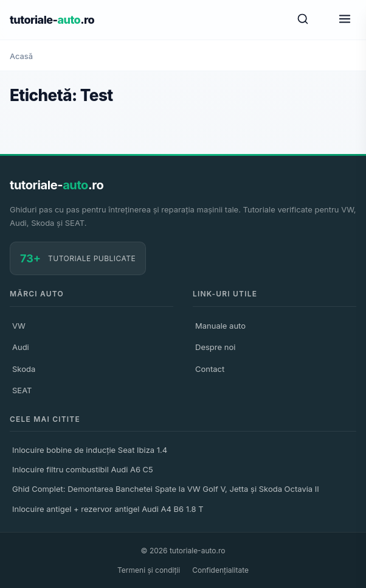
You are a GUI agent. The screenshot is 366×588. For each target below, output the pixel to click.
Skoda (24, 369)
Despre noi (215, 347)
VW (19, 326)
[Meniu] (345, 20)
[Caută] (303, 20)
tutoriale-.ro (52, 20)
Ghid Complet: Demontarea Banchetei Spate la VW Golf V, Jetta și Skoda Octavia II (166, 489)
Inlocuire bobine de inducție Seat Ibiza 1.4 (90, 450)
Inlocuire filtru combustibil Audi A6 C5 (83, 469)
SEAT (22, 390)
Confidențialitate (220, 570)
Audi (21, 347)
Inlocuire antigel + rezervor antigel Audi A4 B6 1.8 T (108, 509)
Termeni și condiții (149, 570)
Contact (210, 369)
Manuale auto (220, 326)
